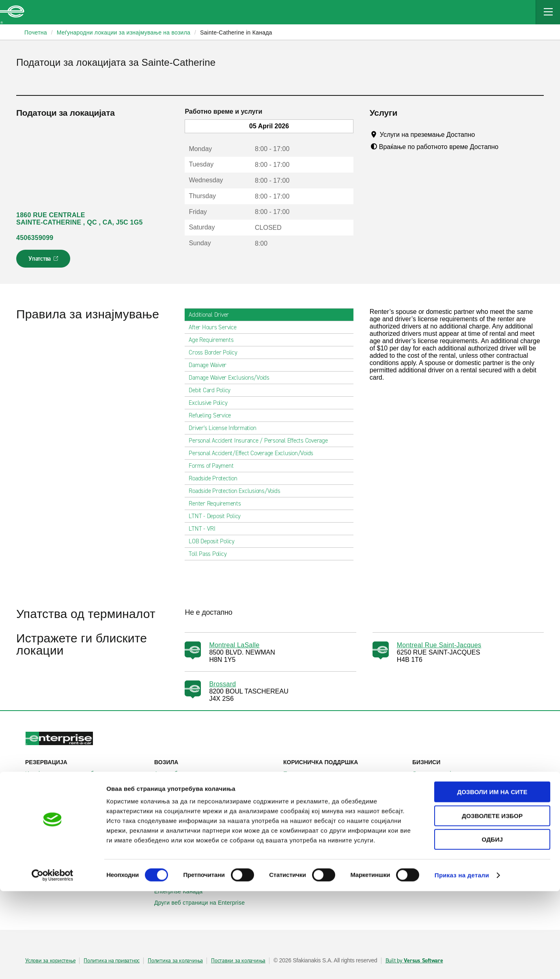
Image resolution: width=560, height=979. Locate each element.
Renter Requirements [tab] (218, 504)
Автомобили (175, 774)
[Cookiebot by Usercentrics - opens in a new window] (53, 963)
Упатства (44, 261)
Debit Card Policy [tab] (213, 390)
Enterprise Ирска (181, 827)
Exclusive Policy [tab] (211, 403)
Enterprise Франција (186, 850)
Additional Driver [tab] (212, 315)
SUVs (166, 785)
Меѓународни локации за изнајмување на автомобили (86, 838)
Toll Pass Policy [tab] (211, 554)
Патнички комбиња (184, 796)
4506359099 (35, 238)
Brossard (222, 684)
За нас (297, 827)
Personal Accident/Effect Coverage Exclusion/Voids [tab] (254, 453)
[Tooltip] (483, 134)
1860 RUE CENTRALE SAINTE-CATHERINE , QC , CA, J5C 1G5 (80, 219)
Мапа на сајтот (308, 796)
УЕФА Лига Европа (443, 804)
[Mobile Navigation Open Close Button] (548, 12)
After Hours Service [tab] (216, 327)
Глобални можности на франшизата (337, 850)
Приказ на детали (462, 963)
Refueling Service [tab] (213, 415)
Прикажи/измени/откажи (63, 785)
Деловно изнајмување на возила (461, 774)
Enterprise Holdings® (316, 839)
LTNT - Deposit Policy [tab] (218, 516)
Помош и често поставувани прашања (340, 774)
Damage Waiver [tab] (211, 365)
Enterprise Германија (187, 839)
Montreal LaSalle (234, 645)
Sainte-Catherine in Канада (236, 32)
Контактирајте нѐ (311, 785)
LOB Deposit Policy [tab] (215, 541)
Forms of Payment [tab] (214, 466)
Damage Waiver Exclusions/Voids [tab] (232, 378)
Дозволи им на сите (492, 880)
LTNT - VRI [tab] (205, 529)
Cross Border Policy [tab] (216, 352)
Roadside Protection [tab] (216, 478)
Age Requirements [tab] (214, 340)
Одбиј (492, 927)
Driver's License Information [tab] (226, 428)
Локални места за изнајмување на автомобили (86, 819)
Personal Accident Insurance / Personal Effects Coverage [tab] (261, 441)
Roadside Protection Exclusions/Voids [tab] (238, 491)
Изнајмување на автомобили (69, 774)
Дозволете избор (492, 904)
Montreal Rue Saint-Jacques (439, 645)
